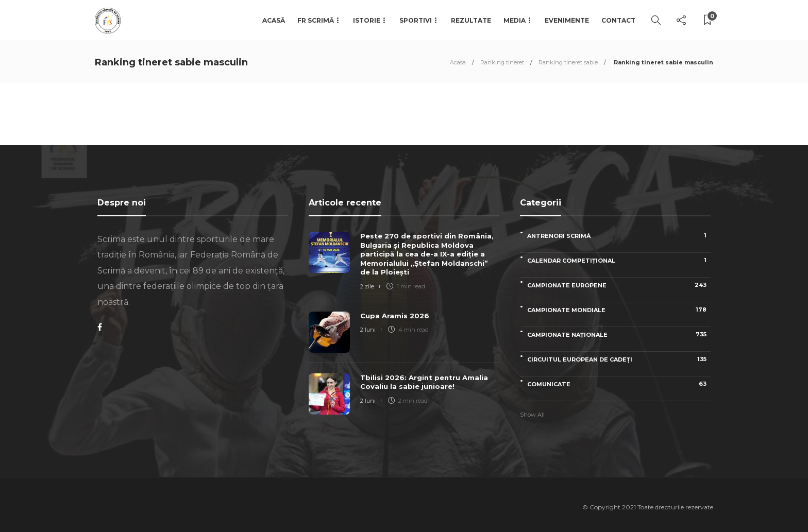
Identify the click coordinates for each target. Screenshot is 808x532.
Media (515, 20)
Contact (618, 20)
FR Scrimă (316, 20)
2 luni (368, 330)
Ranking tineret (502, 62)
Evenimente (567, 20)
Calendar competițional (619, 260)
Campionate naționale (619, 334)
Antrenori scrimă (619, 236)
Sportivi (416, 20)
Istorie (367, 20)
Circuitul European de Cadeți (619, 359)
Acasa (458, 62)
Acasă (274, 20)
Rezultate (471, 20)
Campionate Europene (619, 285)
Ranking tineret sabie (568, 62)
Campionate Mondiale (619, 310)
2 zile (367, 286)
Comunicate (619, 384)
